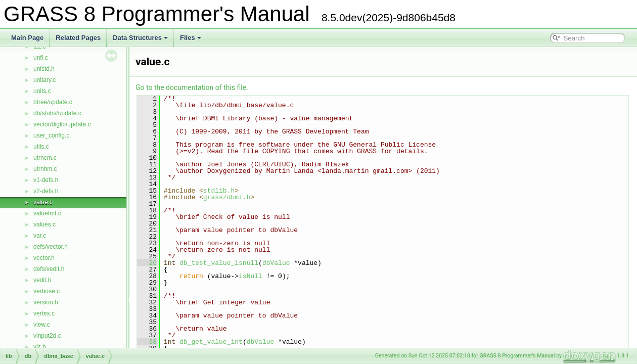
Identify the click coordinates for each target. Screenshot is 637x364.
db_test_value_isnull (219, 263)
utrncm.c (45, 158)
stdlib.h (219, 191)
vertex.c (44, 313)
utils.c (41, 147)
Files (191, 38)
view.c (42, 325)
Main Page (27, 38)
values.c (44, 224)
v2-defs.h (46, 191)
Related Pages (78, 38)
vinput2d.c (47, 336)
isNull (251, 276)
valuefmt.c (47, 213)
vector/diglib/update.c (62, 124)
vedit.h (42, 280)
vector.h (44, 258)
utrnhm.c (45, 169)
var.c (40, 236)
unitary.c (44, 80)
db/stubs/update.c (57, 113)
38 (147, 342)
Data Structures (140, 38)
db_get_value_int (211, 342)
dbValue (276, 263)
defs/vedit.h (49, 269)
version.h (46, 302)
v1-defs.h (46, 180)
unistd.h (44, 69)
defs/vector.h (51, 247)
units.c (42, 91)
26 (147, 263)
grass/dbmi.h (227, 197)
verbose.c (47, 291)
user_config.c (51, 135)
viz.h (40, 347)
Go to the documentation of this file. (192, 87)
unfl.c (41, 58)
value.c (43, 202)
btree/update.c (53, 102)
